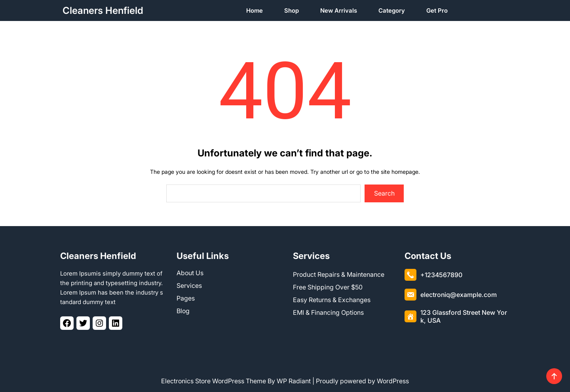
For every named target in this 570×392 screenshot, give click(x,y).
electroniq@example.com (459, 295)
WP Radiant (294, 381)
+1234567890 (441, 275)
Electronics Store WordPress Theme (214, 381)
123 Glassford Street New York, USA (464, 316)
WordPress (393, 381)
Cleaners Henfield (103, 10)
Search (384, 193)
